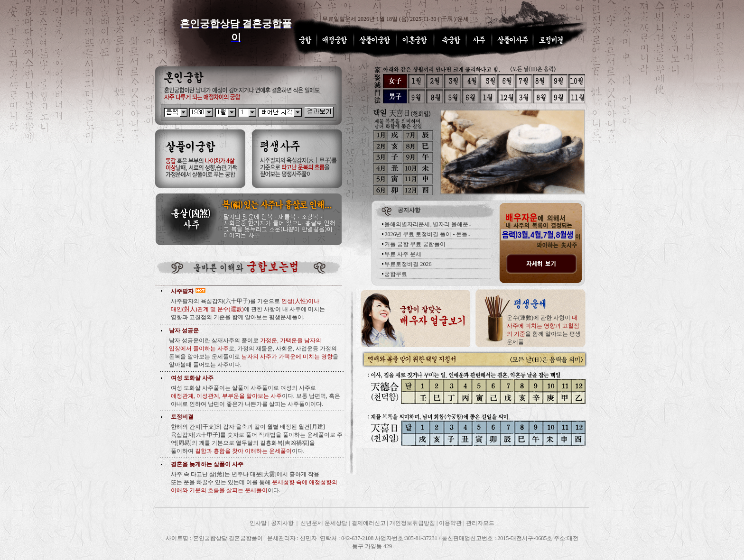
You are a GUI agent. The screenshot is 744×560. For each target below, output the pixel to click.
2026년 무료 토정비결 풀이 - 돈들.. (427, 234)
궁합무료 (396, 274)
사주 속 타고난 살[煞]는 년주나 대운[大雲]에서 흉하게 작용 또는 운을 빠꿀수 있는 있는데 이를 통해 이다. (254, 482)
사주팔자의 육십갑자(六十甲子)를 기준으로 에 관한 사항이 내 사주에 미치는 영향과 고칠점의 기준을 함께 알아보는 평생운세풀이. (248, 309)
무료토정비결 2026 (408, 264)
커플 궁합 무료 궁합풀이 (415, 244)
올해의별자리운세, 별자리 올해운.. (428, 224)
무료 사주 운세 (403, 254)
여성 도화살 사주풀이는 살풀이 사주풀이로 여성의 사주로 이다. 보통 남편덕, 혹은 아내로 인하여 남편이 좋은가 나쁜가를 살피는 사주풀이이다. (256, 396)
